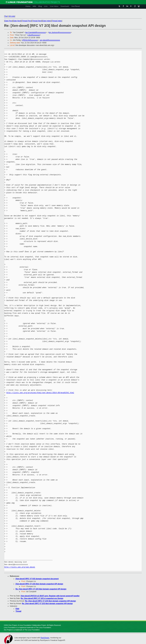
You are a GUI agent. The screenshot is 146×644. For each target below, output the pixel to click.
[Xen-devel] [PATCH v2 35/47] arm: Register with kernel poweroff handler (50, 596)
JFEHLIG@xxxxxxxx (30, 40)
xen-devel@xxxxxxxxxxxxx (50, 40)
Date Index (47, 21)
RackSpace (45, 638)
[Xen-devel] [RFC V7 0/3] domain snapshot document (37, 579)
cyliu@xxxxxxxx (34, 35)
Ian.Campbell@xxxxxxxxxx (36, 32)
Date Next (17, 21)
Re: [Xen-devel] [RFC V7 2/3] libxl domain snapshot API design (41, 589)
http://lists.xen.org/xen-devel (20, 567)
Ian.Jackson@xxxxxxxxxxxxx (60, 32)
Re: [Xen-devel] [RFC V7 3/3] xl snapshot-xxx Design (42, 598)
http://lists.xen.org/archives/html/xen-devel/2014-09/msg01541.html (40, 393)
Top (6, 16)
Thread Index (57, 21)
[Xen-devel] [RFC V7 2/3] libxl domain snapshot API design (39, 584)
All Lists (12, 16)
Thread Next (37, 21)
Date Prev (8, 21)
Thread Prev (26, 21)
